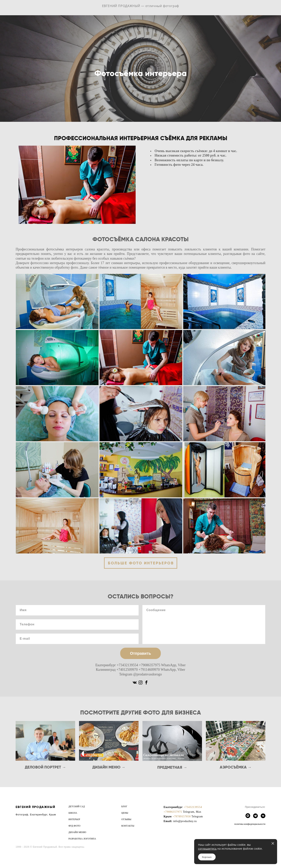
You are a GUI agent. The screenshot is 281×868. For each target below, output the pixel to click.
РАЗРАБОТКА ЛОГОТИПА (82, 839)
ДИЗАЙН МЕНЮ (77, 832)
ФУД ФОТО (74, 826)
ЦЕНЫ (125, 813)
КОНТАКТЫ (128, 826)
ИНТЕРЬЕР (74, 819)
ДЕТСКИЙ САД (77, 806)
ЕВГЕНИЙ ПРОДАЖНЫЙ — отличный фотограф (141, 9)
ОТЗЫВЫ (126, 819)
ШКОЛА (73, 813)
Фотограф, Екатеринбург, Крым (36, 815)
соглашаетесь (207, 849)
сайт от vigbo (23, 859)
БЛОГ (124, 806)
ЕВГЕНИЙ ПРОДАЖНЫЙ (35, 807)
